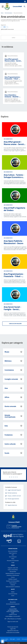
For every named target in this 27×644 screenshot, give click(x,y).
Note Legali (12, 639)
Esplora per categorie (12, 343)
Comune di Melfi (17, 6)
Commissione (9, 370)
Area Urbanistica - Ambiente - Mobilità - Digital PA (12, 97)
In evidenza (7, 47)
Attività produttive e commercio (13, 573)
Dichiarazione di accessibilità (13, 632)
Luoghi (13, 562)
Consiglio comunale (11, 379)
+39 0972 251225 (13, 614)
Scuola (7, 453)
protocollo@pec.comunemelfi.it (13, 616)
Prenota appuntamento (13, 627)
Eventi (13, 596)
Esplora (5, 116)
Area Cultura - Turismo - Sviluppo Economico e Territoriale (14, 177)
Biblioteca (8, 361)
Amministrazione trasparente (13, 604)
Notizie (13, 592)
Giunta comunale (10, 406)
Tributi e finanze (13, 583)
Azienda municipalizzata (10, 416)
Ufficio (7, 397)
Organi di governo (13, 553)
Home (2, 13)
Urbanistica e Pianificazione (13, 575)
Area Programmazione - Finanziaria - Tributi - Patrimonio (13, 79)
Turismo (13, 577)
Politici (13, 559)
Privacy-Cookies (5, 639)
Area (6, 388)
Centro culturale (10, 444)
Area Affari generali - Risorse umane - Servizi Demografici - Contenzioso (13, 62)
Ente (6, 426)
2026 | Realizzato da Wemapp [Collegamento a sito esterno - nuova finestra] (13, 643)
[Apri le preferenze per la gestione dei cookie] (3, 641)
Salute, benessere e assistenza (13, 587)
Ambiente (13, 585)
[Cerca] (25, 7)
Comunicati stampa (13, 594)
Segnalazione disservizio (13, 631)
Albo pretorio (13, 602)
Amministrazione (9, 13)
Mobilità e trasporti (13, 579)
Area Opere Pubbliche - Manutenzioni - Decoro (14, 242)
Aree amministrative (18, 13)
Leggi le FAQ (13, 629)
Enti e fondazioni (13, 557)
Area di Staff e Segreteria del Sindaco (14, 209)
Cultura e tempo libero (13, 570)
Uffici (13, 555)
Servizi (13, 565)
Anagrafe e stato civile (13, 568)
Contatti (13, 607)
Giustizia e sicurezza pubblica (13, 581)
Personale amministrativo (13, 561)
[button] (25, 2)
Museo (7, 352)
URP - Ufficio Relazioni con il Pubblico (13, 619)
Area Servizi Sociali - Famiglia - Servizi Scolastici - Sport (12, 309)
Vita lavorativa (13, 572)
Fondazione (9, 435)
